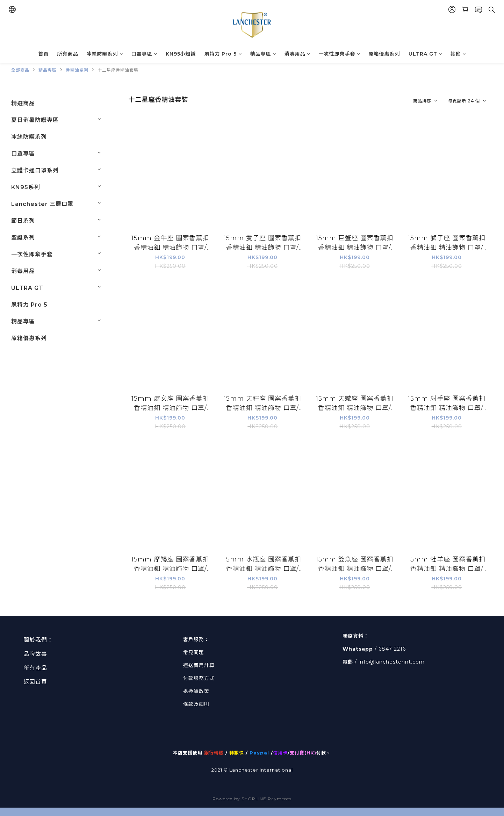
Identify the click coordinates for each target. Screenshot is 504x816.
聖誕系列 (23, 238)
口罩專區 (144, 54)
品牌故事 (35, 654)
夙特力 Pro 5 (223, 54)
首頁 (44, 54)
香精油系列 (77, 70)
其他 (458, 54)
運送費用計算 (199, 665)
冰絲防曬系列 (105, 54)
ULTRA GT (425, 54)
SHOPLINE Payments (267, 799)
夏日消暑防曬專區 (35, 120)
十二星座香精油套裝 (118, 70)
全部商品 (20, 70)
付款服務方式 (199, 678)
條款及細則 (196, 704)
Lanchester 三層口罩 (42, 204)
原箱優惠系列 (384, 54)
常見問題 (194, 652)
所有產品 (35, 668)
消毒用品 (297, 54)
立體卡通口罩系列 (35, 170)
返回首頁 (35, 682)
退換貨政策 (196, 691)
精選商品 (23, 103)
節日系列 (23, 221)
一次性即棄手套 (340, 54)
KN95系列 (26, 187)
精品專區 (263, 54)
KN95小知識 (181, 54)
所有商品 (68, 54)
